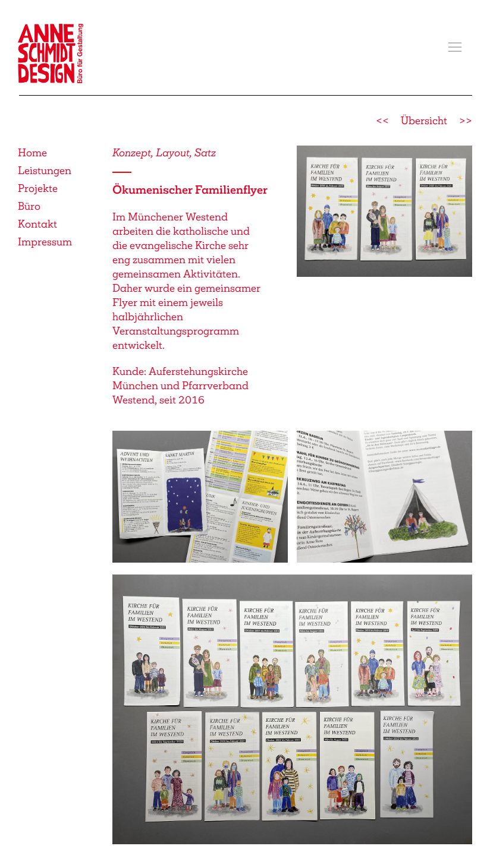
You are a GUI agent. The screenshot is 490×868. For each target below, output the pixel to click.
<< (382, 121)
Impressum (45, 242)
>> (466, 121)
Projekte (38, 188)
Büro (29, 206)
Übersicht (424, 121)
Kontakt (37, 224)
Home (32, 153)
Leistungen (45, 171)
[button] (455, 48)
